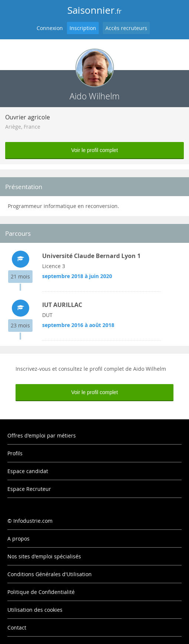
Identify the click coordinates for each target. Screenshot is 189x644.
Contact (17, 628)
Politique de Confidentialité (41, 592)
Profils (15, 453)
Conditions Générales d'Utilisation (50, 574)
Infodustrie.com (33, 521)
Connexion (50, 28)
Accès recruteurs (126, 28)
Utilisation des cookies (35, 610)
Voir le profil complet (94, 150)
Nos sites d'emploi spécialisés (44, 556)
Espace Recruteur (29, 489)
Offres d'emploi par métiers (42, 435)
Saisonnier (94, 10)
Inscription (83, 28)
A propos (18, 539)
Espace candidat (28, 471)
